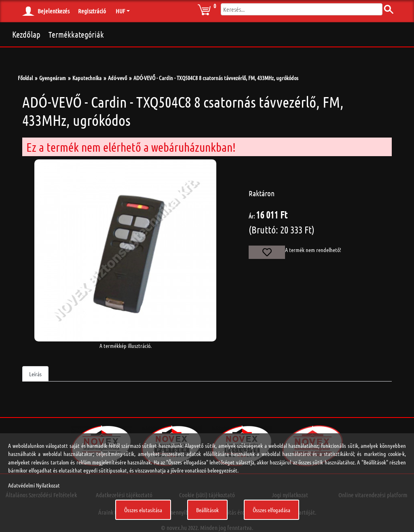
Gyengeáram (53, 78)
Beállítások (207, 510)
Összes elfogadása (271, 510)
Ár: (252, 216)
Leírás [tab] (35, 374)
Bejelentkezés (54, 11)
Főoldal (25, 78)
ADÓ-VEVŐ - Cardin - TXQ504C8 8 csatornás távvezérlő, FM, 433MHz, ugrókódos (216, 78)
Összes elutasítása (143, 510)
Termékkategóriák (76, 34)
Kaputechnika (87, 78)
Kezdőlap (26, 34)
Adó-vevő (117, 78)
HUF (120, 11)
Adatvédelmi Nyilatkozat (34, 485)
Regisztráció (92, 11)
